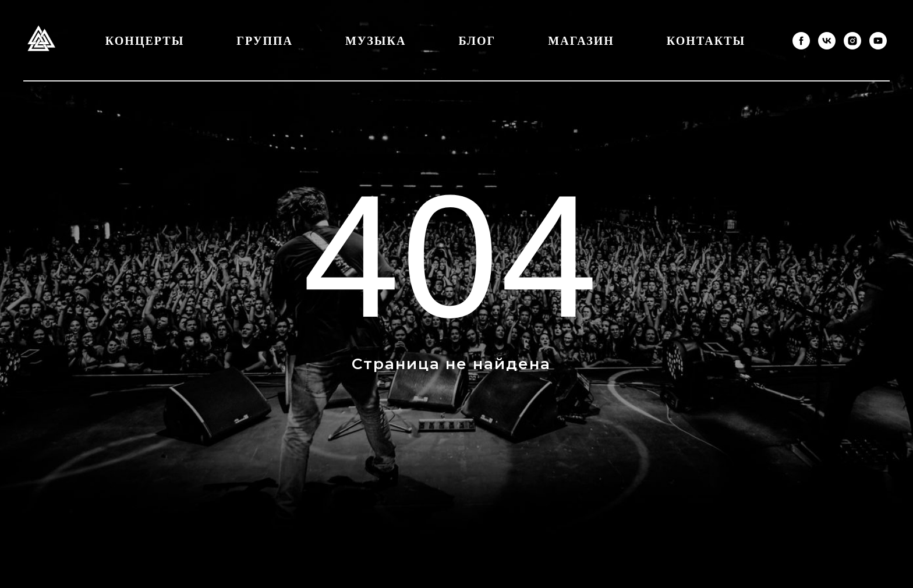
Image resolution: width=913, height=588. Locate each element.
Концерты (145, 41)
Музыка (376, 41)
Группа (265, 41)
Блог (477, 41)
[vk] (827, 41)
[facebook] (801, 41)
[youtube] (878, 41)
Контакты (706, 41)
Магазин (581, 41)
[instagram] (852, 41)
